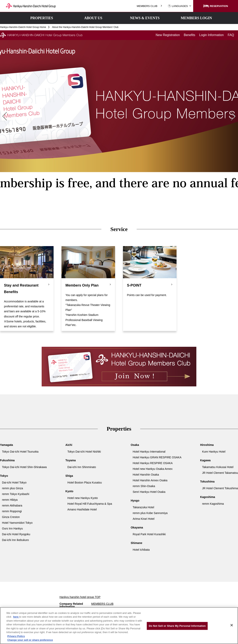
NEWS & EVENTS (145, 18)
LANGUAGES (178, 6)
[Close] (232, 625)
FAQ (231, 35)
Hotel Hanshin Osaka (146, 475)
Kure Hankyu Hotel (214, 452)
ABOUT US (93, 18)
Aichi (69, 445)
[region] (119, 626)
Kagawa (205, 460)
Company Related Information (71, 605)
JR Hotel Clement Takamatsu (220, 473)
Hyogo (135, 501)
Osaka (135, 445)
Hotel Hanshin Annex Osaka (150, 480)
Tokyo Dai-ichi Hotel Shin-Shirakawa (24, 467)
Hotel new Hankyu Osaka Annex (153, 469)
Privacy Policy (16, 636)
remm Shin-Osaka (144, 486)
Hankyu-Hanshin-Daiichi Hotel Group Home (23, 27)
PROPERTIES (42, 18)
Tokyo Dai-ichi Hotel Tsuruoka (20, 452)
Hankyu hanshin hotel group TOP (80, 597)
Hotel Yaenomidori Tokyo (17, 523)
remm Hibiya (10, 500)
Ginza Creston (11, 517)
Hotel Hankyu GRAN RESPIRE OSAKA (157, 457)
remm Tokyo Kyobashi (16, 494)
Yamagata (6, 445)
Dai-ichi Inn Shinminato (82, 467)
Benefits (190, 35)
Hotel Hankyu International (149, 452)
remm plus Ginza (12, 488)
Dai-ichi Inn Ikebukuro (15, 540)
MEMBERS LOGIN (196, 18)
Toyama (71, 460)
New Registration (168, 35)
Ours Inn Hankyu (12, 528)
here (16, 617)
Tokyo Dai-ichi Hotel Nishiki (84, 452)
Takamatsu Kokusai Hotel (218, 467)
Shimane (136, 543)
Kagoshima (208, 497)
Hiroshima (207, 445)
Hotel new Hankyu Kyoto (83, 498)
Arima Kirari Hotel (144, 519)
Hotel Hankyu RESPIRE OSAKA (153, 463)
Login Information (211, 35)
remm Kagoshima (213, 504)
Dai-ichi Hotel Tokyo (14, 483)
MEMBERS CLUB (147, 6)
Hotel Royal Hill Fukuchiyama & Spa (90, 504)
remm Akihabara (12, 505)
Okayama (137, 527)
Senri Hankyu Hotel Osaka (149, 492)
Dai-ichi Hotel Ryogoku (16, 534)
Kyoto (69, 491)
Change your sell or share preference (30, 640)
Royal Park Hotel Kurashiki (149, 534)
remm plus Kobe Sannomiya (150, 513)
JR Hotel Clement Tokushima (220, 488)
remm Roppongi (12, 511)
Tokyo (4, 476)
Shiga (69, 476)
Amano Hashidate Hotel (82, 509)
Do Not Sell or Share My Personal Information (177, 626)
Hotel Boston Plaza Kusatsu (85, 483)
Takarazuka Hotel (143, 507)
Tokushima (207, 482)
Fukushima (7, 460)
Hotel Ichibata (141, 550)
